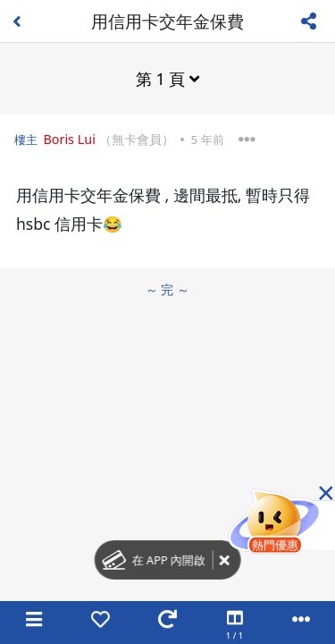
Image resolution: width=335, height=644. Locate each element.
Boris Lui (69, 139)
